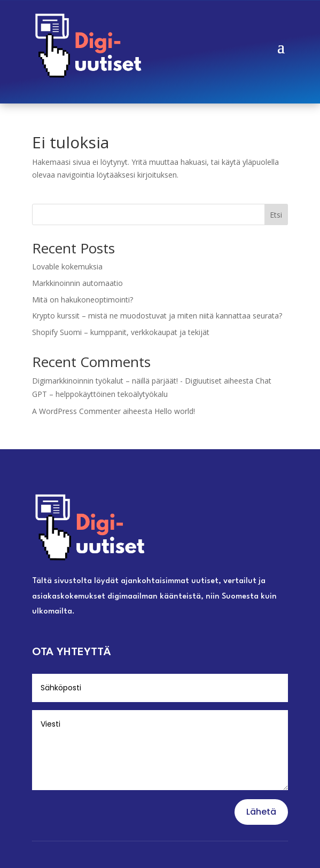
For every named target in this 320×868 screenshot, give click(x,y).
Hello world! (175, 411)
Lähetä (261, 812)
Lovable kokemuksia (67, 266)
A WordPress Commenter (76, 411)
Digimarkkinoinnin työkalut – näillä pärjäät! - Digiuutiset (127, 381)
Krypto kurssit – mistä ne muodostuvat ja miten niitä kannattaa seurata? (157, 316)
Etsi (276, 215)
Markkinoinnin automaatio (77, 283)
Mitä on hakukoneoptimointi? (83, 300)
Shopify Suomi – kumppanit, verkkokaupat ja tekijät (121, 332)
